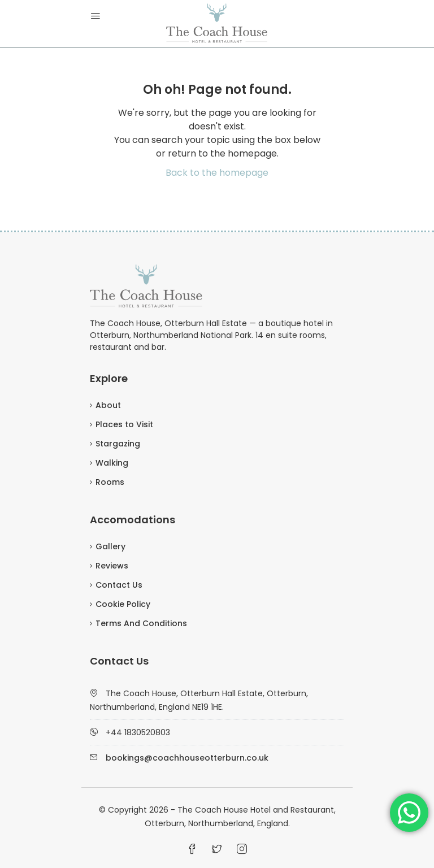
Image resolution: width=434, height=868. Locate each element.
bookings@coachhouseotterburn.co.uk (187, 758)
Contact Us (119, 585)
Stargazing (118, 444)
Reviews (112, 566)
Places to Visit (124, 424)
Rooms (110, 482)
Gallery (110, 546)
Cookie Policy (123, 604)
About (108, 405)
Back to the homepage (217, 173)
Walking (112, 463)
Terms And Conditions (141, 623)
